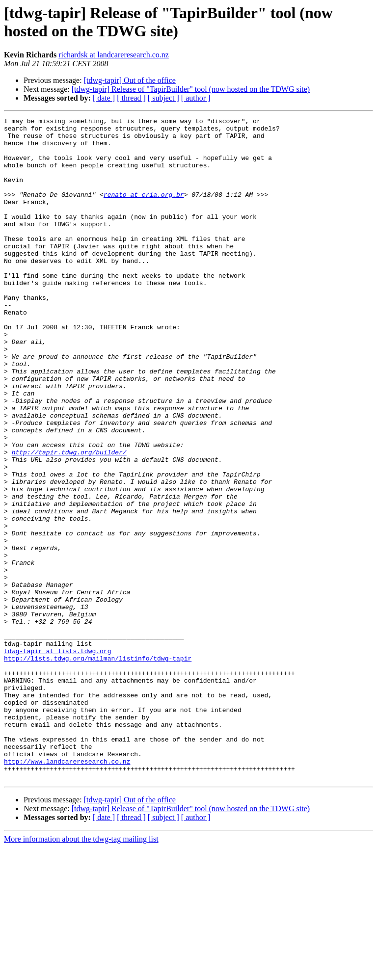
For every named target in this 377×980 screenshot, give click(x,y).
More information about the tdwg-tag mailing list (81, 971)
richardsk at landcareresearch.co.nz (114, 55)
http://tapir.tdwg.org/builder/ (69, 520)
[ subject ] (163, 98)
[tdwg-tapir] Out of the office (130, 80)
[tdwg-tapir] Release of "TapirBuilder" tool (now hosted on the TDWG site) (191, 89)
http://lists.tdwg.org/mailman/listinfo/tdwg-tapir (98, 767)
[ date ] (104, 98)
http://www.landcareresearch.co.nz (67, 891)
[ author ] (196, 98)
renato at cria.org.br (144, 211)
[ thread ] (131, 98)
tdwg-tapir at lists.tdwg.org (57, 758)
